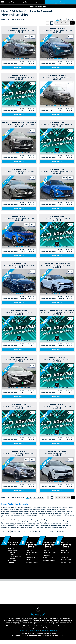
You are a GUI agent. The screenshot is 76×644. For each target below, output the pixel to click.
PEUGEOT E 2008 (57, 358)
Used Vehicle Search (60, 2)
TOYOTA (52, 535)
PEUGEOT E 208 (19, 310)
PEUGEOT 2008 (19, 217)
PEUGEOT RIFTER (57, 76)
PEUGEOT (37, 535)
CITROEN (6, 535)
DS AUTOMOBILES (18, 535)
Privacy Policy (24, 635)
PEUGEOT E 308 (19, 358)
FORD (29, 535)
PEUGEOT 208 (57, 123)
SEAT (45, 535)
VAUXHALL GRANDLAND (57, 264)
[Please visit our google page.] (36, 619)
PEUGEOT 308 (57, 170)
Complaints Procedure (49, 635)
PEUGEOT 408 (57, 217)
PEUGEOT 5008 (57, 29)
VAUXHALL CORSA (57, 452)
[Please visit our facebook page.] (44, 619)
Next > (70, 19)
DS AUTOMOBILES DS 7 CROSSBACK (20, 123)
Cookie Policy (35, 635)
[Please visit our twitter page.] (40, 619)
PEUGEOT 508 (19, 170)
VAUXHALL (61, 535)
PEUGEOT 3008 (19, 29)
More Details (19, 67)
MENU (2, 2)
